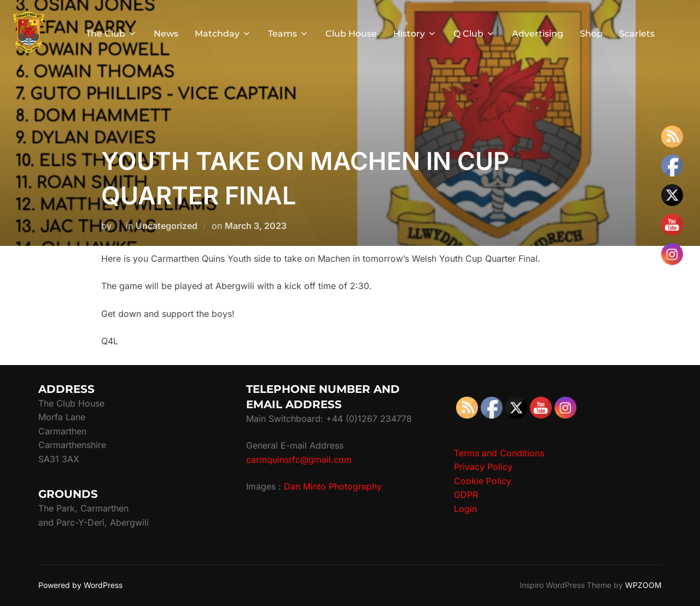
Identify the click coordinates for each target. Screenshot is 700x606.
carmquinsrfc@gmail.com (299, 460)
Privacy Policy (483, 467)
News (166, 34)
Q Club (474, 34)
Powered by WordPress (80, 585)
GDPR (466, 495)
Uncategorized (167, 226)
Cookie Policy (483, 481)
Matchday (223, 34)
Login (465, 509)
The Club (112, 34)
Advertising (538, 34)
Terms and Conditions (499, 453)
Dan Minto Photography (333, 486)
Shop (591, 34)
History (415, 34)
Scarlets (637, 34)
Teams (288, 34)
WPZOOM (643, 585)
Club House (351, 34)
